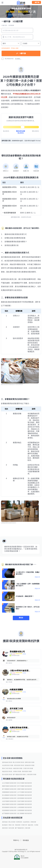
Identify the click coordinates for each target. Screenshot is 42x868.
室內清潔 (11, 828)
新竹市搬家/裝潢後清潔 (25, 786)
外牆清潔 (18, 825)
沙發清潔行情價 (31, 775)
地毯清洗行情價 (7, 771)
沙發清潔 (27, 828)
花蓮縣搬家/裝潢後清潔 (9, 810)
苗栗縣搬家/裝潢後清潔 (9, 798)
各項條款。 (18, 59)
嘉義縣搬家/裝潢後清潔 (25, 804)
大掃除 (36, 825)
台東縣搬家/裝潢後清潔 (25, 807)
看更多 (21, 618)
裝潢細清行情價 (30, 765)
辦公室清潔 (12, 822)
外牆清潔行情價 (18, 768)
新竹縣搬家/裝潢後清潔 (9, 789)
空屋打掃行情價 (28, 768)
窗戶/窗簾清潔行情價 (19, 775)
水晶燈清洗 (26, 822)
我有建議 (26, 840)
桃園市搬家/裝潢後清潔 (9, 786)
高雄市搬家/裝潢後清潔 (25, 801)
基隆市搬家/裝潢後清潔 (25, 789)
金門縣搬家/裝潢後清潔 (9, 813)
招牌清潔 (19, 822)
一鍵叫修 (36, 2)
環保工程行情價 (7, 768)
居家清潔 (5, 828)
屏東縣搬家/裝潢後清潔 (9, 807)
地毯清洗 (31, 825)
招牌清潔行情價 (30, 762)
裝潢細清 (5, 825)
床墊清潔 (33, 822)
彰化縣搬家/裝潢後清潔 (9, 795)
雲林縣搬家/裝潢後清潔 (25, 795)
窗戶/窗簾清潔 (19, 828)
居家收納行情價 (7, 762)
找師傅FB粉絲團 (18, 845)
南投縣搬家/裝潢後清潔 (25, 798)
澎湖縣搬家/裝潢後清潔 (25, 810)
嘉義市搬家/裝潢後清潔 (9, 804)
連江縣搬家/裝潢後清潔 (25, 813)
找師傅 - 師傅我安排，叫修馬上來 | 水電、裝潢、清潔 (21, 3)
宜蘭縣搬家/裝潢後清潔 (9, 792)
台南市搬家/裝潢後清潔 (9, 801)
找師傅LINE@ (24, 845)
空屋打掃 (24, 825)
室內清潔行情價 (7, 775)
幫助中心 (16, 840)
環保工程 (11, 825)
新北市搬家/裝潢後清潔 (25, 783)
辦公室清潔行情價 (18, 762)
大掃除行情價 (17, 771)
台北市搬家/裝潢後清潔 (9, 783)
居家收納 (5, 822)
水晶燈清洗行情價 (8, 765)
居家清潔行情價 (27, 771)
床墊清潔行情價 (19, 765)
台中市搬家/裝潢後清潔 (25, 792)
